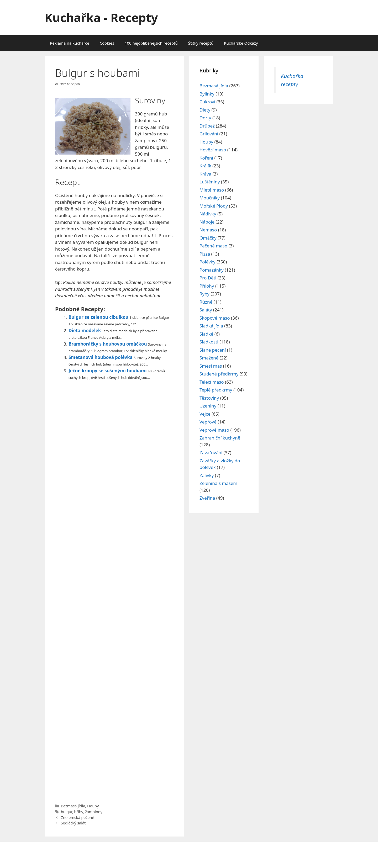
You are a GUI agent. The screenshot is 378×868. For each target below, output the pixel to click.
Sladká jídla (211, 326)
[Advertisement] (114, 590)
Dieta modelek (85, 330)
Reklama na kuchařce (70, 43)
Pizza (205, 254)
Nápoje (207, 222)
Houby (93, 806)
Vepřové (208, 422)
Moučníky (210, 198)
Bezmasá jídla (73, 806)
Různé (206, 302)
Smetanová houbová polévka (101, 357)
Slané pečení (213, 350)
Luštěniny (210, 182)
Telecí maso (212, 382)
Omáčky (208, 238)
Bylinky (207, 94)
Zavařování (211, 452)
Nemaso (208, 230)
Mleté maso (212, 190)
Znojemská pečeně (78, 817)
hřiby (78, 812)
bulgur (67, 812)
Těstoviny (209, 398)
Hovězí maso (213, 150)
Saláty (206, 310)
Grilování (209, 134)
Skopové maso (215, 318)
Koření (206, 158)
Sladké (206, 334)
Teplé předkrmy (216, 390)
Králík (205, 166)
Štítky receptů (201, 43)
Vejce (205, 414)
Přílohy (207, 286)
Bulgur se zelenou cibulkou (98, 317)
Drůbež (207, 126)
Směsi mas (211, 366)
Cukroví (207, 102)
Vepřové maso (214, 430)
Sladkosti (209, 342)
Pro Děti (208, 278)
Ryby (204, 294)
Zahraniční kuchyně (220, 438)
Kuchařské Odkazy (241, 43)
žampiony (94, 812)
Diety (205, 110)
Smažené (209, 358)
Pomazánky (212, 270)
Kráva (205, 174)
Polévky (208, 262)
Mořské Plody (214, 206)
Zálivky (207, 475)
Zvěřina (207, 498)
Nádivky (208, 214)
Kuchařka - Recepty (101, 17)
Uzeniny (208, 406)
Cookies (107, 43)
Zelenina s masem (218, 483)
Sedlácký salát (73, 823)
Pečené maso (213, 246)
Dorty (205, 118)
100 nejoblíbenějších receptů (151, 43)
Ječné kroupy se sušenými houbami (108, 371)
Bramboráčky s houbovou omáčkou (108, 344)
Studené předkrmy (219, 374)
